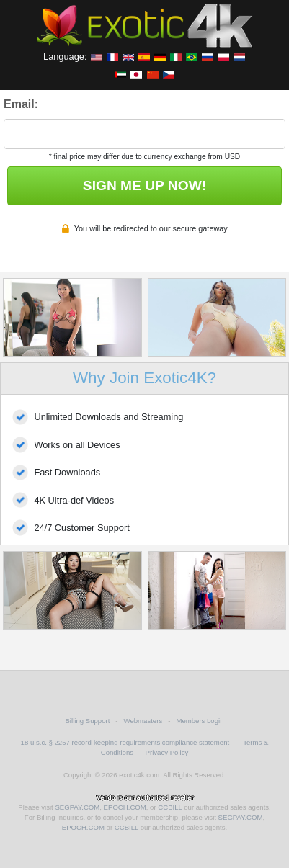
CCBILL (170, 807)
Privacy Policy (167, 752)
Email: (21, 104)
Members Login (200, 721)
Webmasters (143, 721)
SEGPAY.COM (77, 807)
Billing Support (87, 721)
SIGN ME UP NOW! (144, 185)
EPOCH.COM (125, 807)
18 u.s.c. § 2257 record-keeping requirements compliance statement (125, 742)
